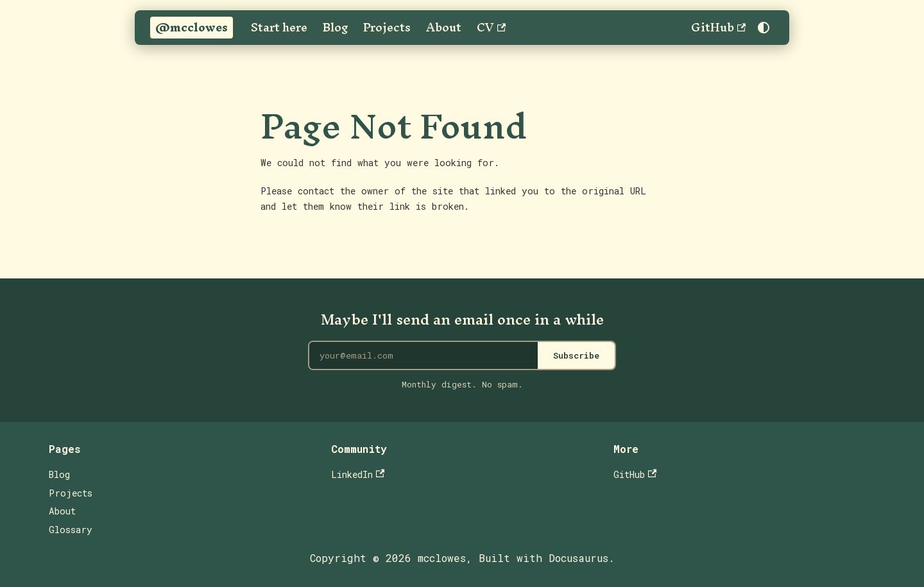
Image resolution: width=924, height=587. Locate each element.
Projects (387, 28)
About (444, 28)
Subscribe (576, 355)
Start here (279, 28)
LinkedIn (358, 474)
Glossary (71, 530)
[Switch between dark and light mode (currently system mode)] (764, 28)
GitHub (718, 28)
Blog (335, 28)
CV (491, 28)
